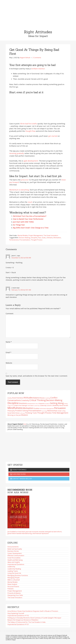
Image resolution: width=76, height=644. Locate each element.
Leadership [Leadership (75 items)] (37, 406)
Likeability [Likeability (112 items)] (56, 405)
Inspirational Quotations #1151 (18, 624)
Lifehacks (50, 238)
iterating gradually (17, 153)
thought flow (30, 131)
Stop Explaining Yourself (16, 613)
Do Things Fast (19, 225)
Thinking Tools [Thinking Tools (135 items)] (31, 413)
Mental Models (23, 235)
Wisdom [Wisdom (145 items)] (25, 415)
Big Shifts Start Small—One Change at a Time (31, 228)
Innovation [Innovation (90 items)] (31, 405)
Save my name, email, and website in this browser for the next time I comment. (37, 376)
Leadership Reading (14, 569)
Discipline (34, 238)
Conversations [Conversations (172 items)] (14, 400)
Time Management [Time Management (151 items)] (60, 413)
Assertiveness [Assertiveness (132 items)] (18, 398)
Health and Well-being (15, 560)
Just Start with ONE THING (23, 222)
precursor (25, 180)
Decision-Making (24, 238)
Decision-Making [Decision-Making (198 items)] (54, 400)
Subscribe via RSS (18, 474)
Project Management (36, 235)
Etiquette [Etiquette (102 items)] (42, 403)
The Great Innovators (51, 235)
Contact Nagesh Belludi (21, 479)
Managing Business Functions (18, 575)
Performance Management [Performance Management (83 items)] (47, 409)
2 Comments (37, 58)
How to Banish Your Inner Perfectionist (28, 219)
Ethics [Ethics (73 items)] (37, 404)
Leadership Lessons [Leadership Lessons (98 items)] (46, 405)
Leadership (11, 567)
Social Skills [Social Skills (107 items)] (11, 413)
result (30, 202)
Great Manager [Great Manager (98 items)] (23, 405)
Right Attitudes (38, 32)
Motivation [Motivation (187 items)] (28, 408)
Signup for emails (18, 470)
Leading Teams (13, 571)
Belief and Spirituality (15, 549)
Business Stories (13, 551)
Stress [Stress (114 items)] (17, 413)
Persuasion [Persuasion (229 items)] (60, 408)
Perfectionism (14, 240)
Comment (10, 314)
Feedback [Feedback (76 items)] (47, 404)
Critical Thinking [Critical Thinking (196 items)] (37, 400)
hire (25, 424)
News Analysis (12, 584)
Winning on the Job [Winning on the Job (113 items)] (14, 415)
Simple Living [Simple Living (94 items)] (61, 411)
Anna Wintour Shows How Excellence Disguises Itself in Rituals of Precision (33, 611)
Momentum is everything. (19, 190)
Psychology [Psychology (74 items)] (44, 411)
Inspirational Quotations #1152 (18, 616)
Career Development (15, 553)
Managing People (13, 578)
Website (9, 363)
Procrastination (25, 240)
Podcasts (11, 589)
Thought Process (37, 240)
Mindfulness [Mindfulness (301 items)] (15, 408)
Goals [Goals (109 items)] (16, 405)
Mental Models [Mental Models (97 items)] (64, 405)
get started (53, 136)
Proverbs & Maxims (14, 593)
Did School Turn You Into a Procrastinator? (30, 216)
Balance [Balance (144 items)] (36, 398)
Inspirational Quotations (16, 564)
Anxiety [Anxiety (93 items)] (10, 398)
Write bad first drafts (29, 124)
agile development (31, 161)
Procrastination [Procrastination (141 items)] (35, 411)
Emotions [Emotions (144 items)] (23, 403)
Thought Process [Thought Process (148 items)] (44, 413)
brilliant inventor (38, 69)
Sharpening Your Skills (15, 595)
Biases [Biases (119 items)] (42, 398)
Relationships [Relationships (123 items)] (52, 411)
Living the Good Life (14, 573)
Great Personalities (14, 558)
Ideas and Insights (14, 562)
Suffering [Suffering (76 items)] (22, 413)
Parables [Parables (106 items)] (36, 408)
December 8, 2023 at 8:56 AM (21, 258)
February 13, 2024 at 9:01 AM (21, 290)
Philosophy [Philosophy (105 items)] (11, 411)
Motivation (57, 238)
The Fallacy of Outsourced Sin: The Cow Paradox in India (26, 622)
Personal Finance (13, 587)
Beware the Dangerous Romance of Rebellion (23, 620)
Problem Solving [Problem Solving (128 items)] (22, 411)
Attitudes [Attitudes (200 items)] (28, 398)
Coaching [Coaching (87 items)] (48, 398)
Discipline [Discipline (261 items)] (13, 403)
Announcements (13, 547)
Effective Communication (16, 556)
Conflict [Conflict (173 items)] (54, 398)
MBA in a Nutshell (14, 580)
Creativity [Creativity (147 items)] (25, 400)
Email (8, 352)
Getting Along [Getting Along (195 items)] (57, 403)
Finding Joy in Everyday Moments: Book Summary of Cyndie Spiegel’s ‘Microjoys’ (34, 618)
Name (9, 342)
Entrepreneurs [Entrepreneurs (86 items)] (31, 404)
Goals (44, 238)
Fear (40, 238)
